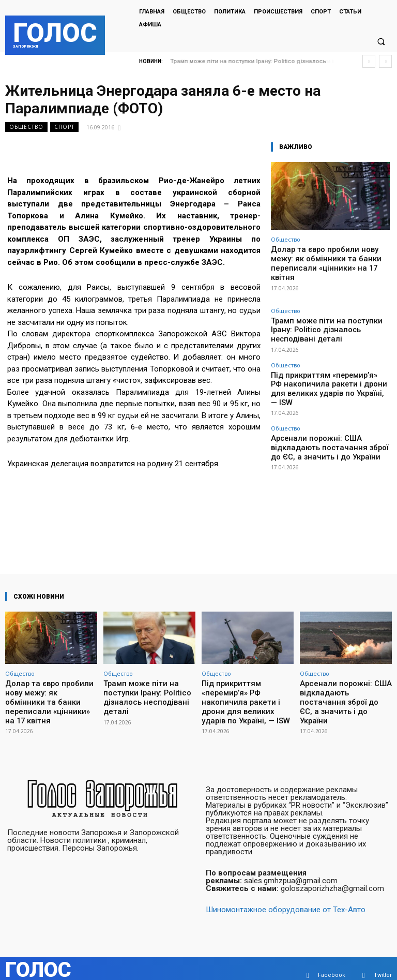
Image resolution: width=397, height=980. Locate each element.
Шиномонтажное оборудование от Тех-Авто (286, 896)
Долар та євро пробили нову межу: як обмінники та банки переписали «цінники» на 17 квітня (328, 257)
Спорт (64, 127)
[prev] (369, 61)
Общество (26, 127)
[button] (381, 42)
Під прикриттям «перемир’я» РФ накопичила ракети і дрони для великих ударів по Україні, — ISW (329, 355)
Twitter (383, 962)
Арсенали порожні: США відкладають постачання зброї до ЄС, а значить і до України (326, 402)
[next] (385, 61)
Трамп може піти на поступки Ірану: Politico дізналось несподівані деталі (324, 310)
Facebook (332, 962)
